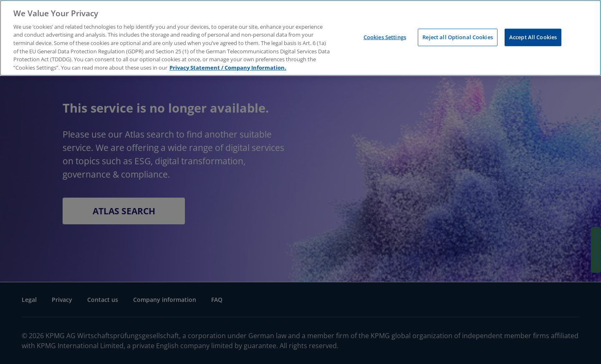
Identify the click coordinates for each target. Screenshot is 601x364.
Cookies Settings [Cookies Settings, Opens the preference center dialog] (385, 37)
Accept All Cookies (533, 37)
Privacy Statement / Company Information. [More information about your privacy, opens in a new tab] (228, 68)
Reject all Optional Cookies (458, 37)
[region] (300, 38)
